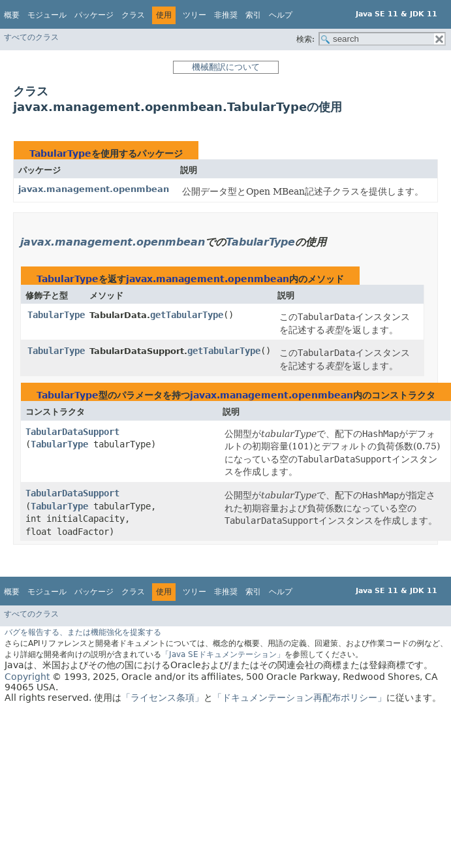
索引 (253, 15)
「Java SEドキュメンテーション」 (223, 654)
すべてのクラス (31, 37)
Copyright (27, 677)
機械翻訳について (226, 67)
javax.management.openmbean (94, 189)
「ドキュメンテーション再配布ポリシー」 (300, 698)
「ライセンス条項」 (163, 698)
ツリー (194, 15)
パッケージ (94, 15)
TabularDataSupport (72, 432)
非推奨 (226, 15)
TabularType (60, 153)
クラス (133, 15)
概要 (12, 15)
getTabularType (187, 315)
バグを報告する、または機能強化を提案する (83, 632)
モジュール (47, 15)
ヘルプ (281, 15)
